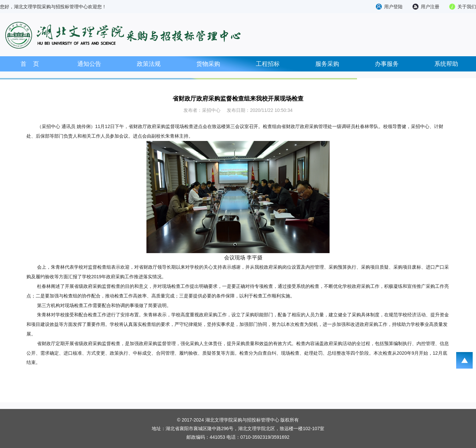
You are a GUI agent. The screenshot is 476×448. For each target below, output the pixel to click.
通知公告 (89, 64)
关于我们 (467, 7)
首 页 (30, 64)
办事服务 (387, 64)
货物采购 (208, 64)
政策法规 (149, 64)
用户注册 (430, 7)
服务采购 (327, 64)
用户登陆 (393, 7)
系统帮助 (446, 64)
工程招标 (268, 64)
